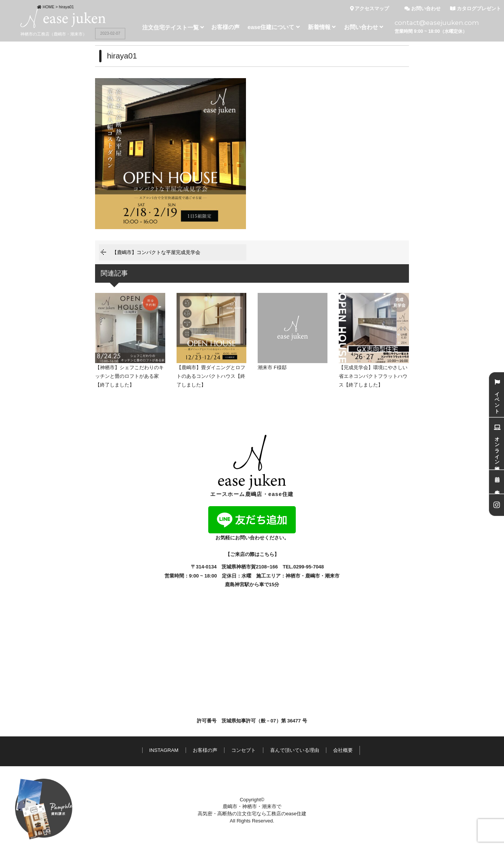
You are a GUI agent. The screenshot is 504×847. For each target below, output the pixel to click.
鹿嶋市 (313, 576)
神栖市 (293, 576)
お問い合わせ (423, 9)
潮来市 (332, 576)
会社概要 (343, 750)
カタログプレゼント (476, 9)
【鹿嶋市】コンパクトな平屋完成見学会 (156, 252)
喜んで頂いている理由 (295, 750)
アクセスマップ (370, 9)
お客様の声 (205, 750)
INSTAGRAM (164, 750)
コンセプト (244, 750)
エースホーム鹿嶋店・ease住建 (252, 466)
